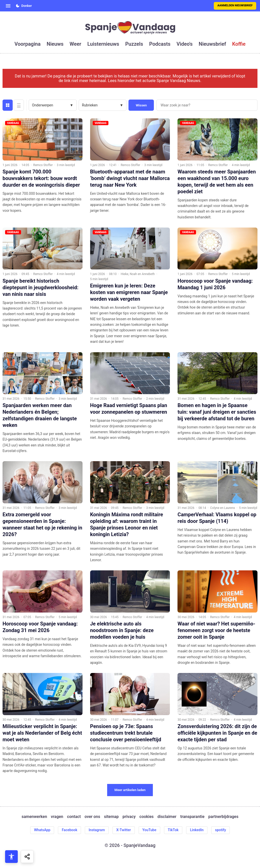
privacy (129, 817)
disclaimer (167, 817)
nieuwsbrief (213, 44)
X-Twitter (124, 830)
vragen (57, 817)
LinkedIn (197, 830)
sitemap (111, 817)
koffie (239, 44)
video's (184, 44)
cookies (147, 817)
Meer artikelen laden (130, 790)
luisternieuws (103, 44)
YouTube (149, 830)
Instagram (97, 830)
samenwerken (34, 817)
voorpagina (28, 44)
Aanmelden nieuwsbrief (235, 5)
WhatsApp (42, 830)
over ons (92, 817)
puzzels (134, 44)
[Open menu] (8, 6)
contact (74, 817)
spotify (221, 830)
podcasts (160, 44)
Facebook (69, 830)
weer (75, 44)
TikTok (173, 830)
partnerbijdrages (223, 817)
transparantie (192, 817)
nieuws (55, 44)
